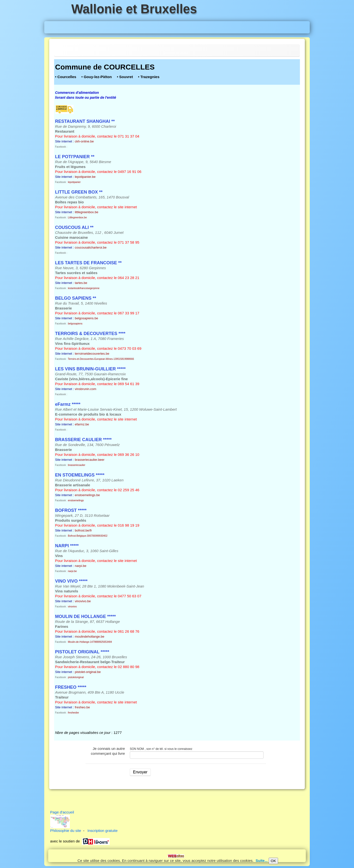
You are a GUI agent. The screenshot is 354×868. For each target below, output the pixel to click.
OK (273, 861)
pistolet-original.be (88, 672)
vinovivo (72, 607)
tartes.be (81, 283)
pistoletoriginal (76, 677)
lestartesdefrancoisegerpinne (84, 288)
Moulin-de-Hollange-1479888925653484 (90, 642)
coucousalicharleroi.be (91, 247)
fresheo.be (82, 707)
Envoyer (140, 772)
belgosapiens (75, 324)
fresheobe (73, 713)
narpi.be (81, 566)
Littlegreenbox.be (77, 217)
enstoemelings (76, 500)
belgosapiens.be (86, 318)
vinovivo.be (83, 601)
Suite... (262, 861)
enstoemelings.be (87, 495)
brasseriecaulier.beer (90, 460)
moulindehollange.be (89, 637)
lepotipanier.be (85, 177)
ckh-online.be (84, 141)
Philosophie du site (66, 831)
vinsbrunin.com (85, 389)
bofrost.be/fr (83, 530)
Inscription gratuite (103, 831)
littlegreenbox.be (86, 212)
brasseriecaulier (77, 465)
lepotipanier (74, 182)
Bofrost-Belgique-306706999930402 (88, 536)
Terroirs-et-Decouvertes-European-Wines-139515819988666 (101, 359)
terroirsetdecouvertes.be (92, 354)
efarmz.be (82, 424)
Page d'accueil (62, 812)
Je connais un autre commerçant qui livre (108, 751)
